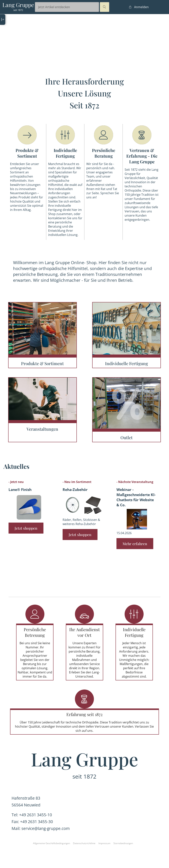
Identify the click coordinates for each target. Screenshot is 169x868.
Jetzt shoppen (26, 528)
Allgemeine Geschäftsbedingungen (51, 843)
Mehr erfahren (135, 544)
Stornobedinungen (123, 843)
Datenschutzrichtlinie (84, 843)
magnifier (105, 7)
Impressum (104, 843)
